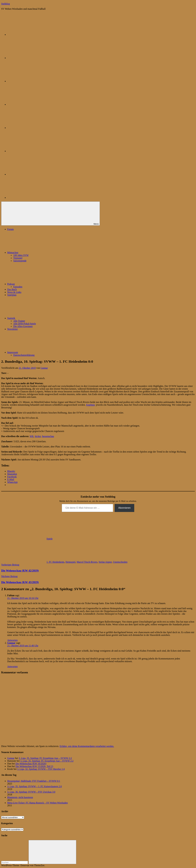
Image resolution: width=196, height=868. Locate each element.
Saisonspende (20, 261)
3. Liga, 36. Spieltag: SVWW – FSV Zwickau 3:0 (31, 792)
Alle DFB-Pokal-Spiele (25, 324)
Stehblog (6, 4)
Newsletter (12, 329)
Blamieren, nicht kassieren (20, 797)
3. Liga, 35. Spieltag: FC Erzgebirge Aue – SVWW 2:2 (45, 758)
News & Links (14, 292)
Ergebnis (91, 405)
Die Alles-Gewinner (23, 326)
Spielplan (12, 295)
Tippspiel (18, 258)
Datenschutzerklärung (24, 355)
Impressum (35, 352)
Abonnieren (124, 508)
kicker (38, 436)
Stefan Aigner (105, 562)
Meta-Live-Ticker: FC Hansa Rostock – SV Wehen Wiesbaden (38, 803)
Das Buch (12, 289)
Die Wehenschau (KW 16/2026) (31, 764)
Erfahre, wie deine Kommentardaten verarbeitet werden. (87, 746)
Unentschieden (120, 562)
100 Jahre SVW (21, 255)
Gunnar (44, 368)
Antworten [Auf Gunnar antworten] (12, 666)
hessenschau (48, 436)
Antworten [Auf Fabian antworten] (12, 640)
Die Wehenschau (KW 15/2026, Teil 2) (34, 766)
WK (32, 436)
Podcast (34, 284)
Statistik (34, 318)
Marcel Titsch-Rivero (87, 562)
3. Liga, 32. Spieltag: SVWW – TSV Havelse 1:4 (41, 769)
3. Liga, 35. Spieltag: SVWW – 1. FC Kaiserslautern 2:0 (35, 786)
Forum (10, 229)
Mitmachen (35, 253)
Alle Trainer (19, 321)
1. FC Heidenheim (55, 562)
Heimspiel (71, 562)
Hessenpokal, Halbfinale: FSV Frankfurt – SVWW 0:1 (34, 781)
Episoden (18, 287)
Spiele (50, 539)
